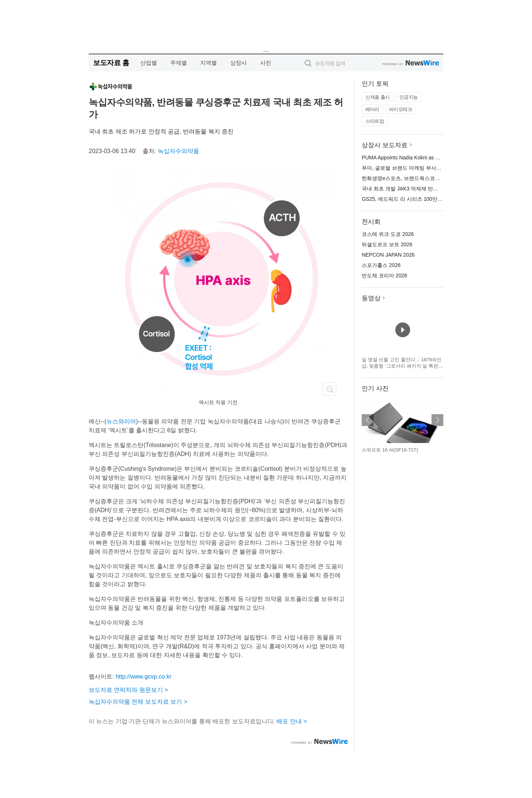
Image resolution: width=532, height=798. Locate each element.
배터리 (372, 109)
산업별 (149, 63)
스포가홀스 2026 (381, 265)
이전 (368, 420)
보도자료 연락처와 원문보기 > (128, 690)
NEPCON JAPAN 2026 (388, 255)
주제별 (179, 63)
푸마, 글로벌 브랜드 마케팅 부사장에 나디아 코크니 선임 (427, 168)
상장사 (238, 63)
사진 (266, 63)
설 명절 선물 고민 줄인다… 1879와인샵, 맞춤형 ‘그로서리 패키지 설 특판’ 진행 (402, 366)
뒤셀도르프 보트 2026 (387, 244)
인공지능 (409, 97)
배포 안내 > (291, 721)
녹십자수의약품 (178, 151)
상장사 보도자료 (385, 145)
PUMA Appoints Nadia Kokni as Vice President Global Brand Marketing (443, 158)
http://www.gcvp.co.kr (144, 677)
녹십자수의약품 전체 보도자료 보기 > (138, 702)
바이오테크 (401, 109)
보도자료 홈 (111, 63)
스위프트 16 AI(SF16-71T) (390, 450)
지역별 (209, 63)
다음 (437, 420)
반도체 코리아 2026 (384, 275)
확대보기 (330, 389)
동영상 (371, 298)
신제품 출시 (378, 97)
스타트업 (375, 121)
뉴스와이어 (121, 421)
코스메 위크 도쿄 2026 (388, 234)
